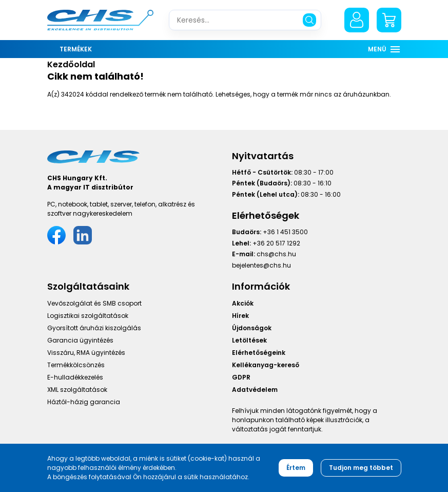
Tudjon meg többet (361, 468)
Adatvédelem (255, 390)
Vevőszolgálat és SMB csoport (94, 303)
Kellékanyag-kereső (266, 365)
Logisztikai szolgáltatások (88, 316)
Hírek (240, 316)
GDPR (241, 377)
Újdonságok (252, 328)
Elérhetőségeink (259, 353)
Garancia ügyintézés (80, 340)
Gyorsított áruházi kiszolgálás (94, 328)
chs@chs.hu (276, 254)
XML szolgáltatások (77, 390)
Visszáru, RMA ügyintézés (86, 353)
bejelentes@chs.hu (261, 265)
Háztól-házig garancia (84, 402)
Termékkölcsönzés (76, 365)
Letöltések (249, 340)
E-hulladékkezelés (75, 377)
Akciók (243, 303)
